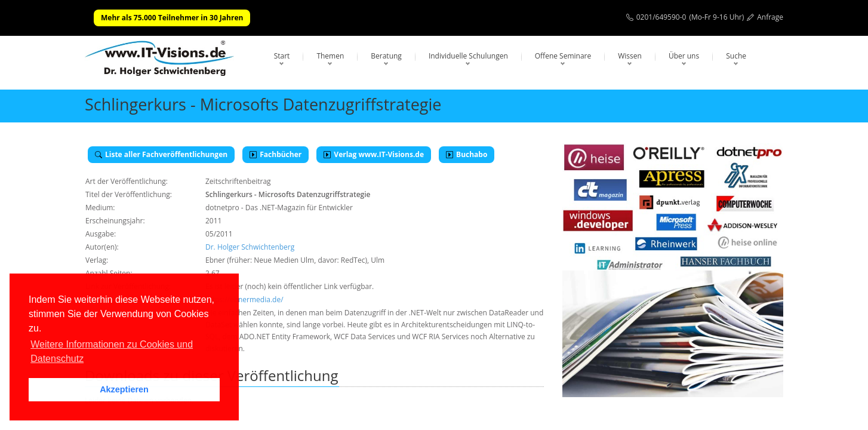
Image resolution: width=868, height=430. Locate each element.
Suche (736, 56)
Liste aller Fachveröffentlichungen (161, 154)
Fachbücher (276, 154)
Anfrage (770, 17)
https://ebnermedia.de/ (244, 300)
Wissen (630, 56)
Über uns (684, 56)
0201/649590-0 (661, 17)
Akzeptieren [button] (124, 389)
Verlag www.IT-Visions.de (374, 154)
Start (282, 56)
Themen (330, 56)
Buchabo (467, 154)
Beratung (386, 56)
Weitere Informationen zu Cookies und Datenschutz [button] (112, 351)
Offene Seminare (563, 56)
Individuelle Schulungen (468, 56)
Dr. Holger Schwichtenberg (250, 247)
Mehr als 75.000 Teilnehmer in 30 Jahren (172, 18)
